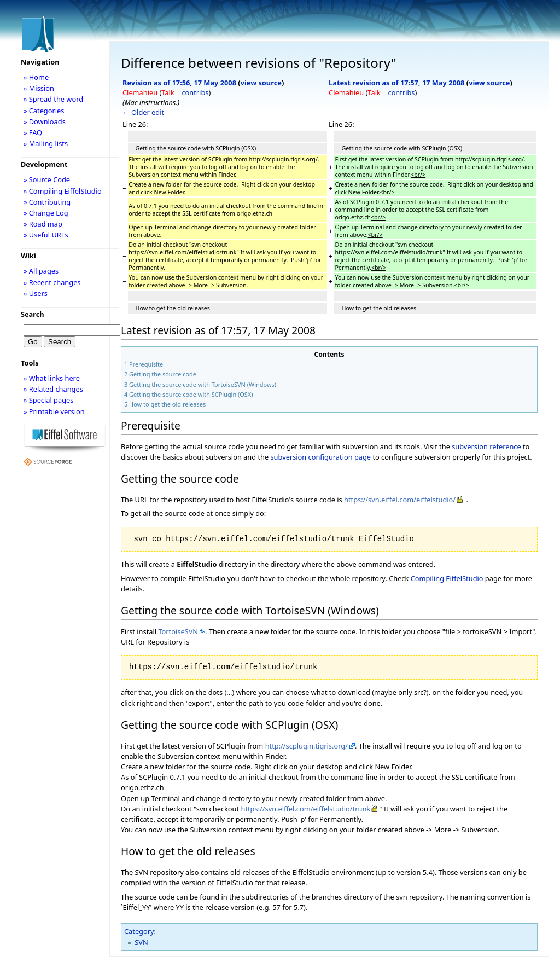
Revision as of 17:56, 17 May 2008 (179, 83)
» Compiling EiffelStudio (63, 191)
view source (261, 83)
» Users (36, 293)
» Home (36, 77)
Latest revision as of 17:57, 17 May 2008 (396, 83)
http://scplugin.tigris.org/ (307, 746)
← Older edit (143, 112)
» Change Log (46, 213)
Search (33, 314)
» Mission (39, 88)
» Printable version (54, 411)
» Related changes (53, 389)
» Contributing (47, 202)
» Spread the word (53, 99)
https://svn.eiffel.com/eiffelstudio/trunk (305, 809)
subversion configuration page (320, 457)
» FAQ (33, 132)
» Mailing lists (46, 143)
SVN (141, 942)
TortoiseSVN (178, 631)
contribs (195, 92)
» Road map (43, 224)
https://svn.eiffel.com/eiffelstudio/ (400, 500)
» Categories (44, 111)
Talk (168, 92)
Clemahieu (140, 92)
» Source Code (47, 179)
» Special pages (48, 400)
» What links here (52, 378)
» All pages (41, 271)
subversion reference (486, 446)
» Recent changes (52, 282)
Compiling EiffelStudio (447, 578)
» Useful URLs (46, 235)
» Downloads (45, 121)
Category (139, 931)
